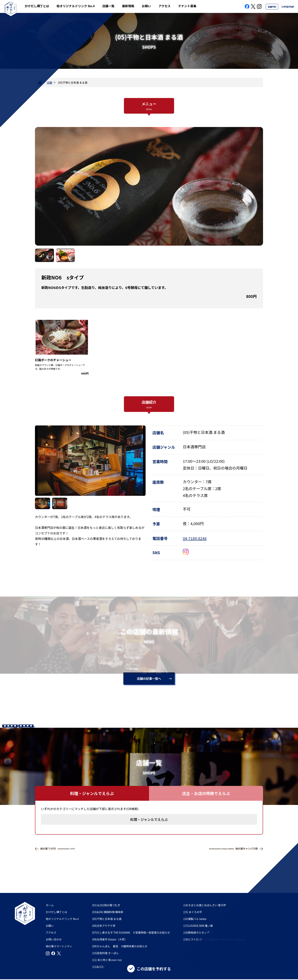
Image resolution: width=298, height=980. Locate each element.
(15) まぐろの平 (194, 912)
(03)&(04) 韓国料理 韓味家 (108, 912)
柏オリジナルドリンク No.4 (76, 6)
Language (288, 6)
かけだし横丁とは (37, 6)
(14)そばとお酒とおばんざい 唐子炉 (205, 905)
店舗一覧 (108, 6)
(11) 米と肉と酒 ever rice (107, 960)
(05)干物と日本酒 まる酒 (107, 919)
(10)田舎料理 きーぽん (105, 953)
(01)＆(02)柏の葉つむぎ (106, 905)
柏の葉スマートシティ (59, 946)
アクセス (164, 6)
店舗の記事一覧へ (149, 678)
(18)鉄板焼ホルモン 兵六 (198, 932)
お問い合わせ (54, 939)
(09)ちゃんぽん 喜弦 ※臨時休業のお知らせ (120, 946)
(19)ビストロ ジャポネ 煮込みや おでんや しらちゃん (215, 939)
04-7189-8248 (195, 538)
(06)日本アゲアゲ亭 (104, 926)
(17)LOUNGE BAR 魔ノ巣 (198, 926)
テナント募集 (187, 6)
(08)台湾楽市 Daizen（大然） (110, 939)
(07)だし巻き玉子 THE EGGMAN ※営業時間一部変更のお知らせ (131, 932)
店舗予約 (272, 7)
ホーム (50, 905)
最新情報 (128, 6)
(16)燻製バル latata (195, 919)
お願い (146, 6)
